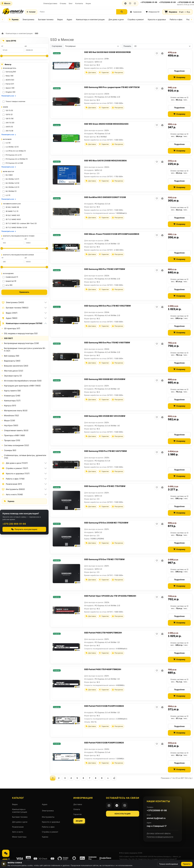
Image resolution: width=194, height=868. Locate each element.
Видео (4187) (10, 313)
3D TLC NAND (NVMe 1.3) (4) (16, 227)
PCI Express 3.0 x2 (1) (14, 155)
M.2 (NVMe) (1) (11, 191)
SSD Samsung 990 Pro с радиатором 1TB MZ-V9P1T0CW (112, 87)
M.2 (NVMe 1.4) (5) (12, 183)
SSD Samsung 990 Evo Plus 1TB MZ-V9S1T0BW (107, 343)
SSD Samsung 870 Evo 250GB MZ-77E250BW (106, 523)
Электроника (28, 19)
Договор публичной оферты (159, 833)
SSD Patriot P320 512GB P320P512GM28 (104, 706)
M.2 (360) (9, 175)
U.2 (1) (8, 195)
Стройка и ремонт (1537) (15, 468)
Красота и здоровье (157, 19)
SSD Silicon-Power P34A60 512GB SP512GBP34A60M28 (112, 234)
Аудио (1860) (10, 318)
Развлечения (18, 827)
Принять (187, 864)
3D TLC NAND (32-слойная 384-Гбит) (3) (21, 223)
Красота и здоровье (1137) (16, 474)
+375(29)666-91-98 (149, 2)
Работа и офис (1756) (13, 479)
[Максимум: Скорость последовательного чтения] (47, 248)
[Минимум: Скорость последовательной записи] (2, 267)
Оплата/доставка (50, 3)
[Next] (191, 20)
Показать (127, 46)
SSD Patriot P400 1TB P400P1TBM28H (103, 669)
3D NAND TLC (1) (12, 211)
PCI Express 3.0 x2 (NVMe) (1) (17, 159)
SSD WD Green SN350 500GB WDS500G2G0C (106, 124)
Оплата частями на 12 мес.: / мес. (179, 99)
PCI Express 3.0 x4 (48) (14, 163)
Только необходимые (169, 864)
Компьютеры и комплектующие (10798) (22, 323)
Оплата (77, 809)
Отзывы (63, 3)
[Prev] (3, 20)
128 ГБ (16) (10, 119)
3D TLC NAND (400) (13, 219)
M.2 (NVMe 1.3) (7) (12, 179)
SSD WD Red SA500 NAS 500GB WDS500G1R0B (107, 52)
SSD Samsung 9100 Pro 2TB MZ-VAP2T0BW (106, 451)
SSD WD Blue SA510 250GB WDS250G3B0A (105, 161)
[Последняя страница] (114, 778)
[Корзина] (177, 12)
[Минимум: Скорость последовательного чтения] (2, 248)
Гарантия (77, 814)
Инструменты (48, 817)
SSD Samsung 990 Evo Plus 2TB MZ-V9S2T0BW (108, 306)
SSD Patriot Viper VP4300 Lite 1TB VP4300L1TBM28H (110, 596)
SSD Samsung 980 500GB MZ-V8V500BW (105, 379)
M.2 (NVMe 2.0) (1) (12, 187)
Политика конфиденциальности (160, 837)
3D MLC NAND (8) (12, 207)
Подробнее (179, 71)
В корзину (179, 77)
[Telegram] (117, 805)
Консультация (123, 814)
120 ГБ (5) (9, 110)
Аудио (69, 19)
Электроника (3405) (13, 302)
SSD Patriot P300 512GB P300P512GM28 (104, 743)
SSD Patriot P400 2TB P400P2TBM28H (103, 633)
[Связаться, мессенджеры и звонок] (6, 853)
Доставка (78, 804)
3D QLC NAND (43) (13, 215)
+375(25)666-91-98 (186, 2)
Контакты (79, 3)
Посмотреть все (9, 96)
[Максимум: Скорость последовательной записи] (47, 267)
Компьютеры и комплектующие (90, 19)
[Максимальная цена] (47, 56)
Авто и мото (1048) (12, 494)
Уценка (14, 19)
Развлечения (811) (12, 484)
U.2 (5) (8, 143)
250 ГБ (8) (9, 131)
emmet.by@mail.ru (156, 818)
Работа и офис (176, 19)
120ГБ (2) (9, 114)
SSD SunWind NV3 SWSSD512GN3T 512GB (105, 197)
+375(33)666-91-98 (167, 2)
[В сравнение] (162, 53)
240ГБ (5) (9, 127)
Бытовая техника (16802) (15, 308)
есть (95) (9, 285)
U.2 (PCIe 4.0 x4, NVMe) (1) (16, 151)
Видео (60, 19)
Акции (88, 3)
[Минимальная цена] (1, 56)
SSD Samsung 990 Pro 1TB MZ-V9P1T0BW (105, 269)
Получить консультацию (24, 529)
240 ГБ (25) (10, 123)
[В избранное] (157, 53)
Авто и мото (18, 832)
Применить (24, 292)
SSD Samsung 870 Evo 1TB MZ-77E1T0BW (104, 559)
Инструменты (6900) (13, 489)
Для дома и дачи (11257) (15, 463)
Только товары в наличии (15, 101)
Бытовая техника (46, 19)
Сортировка (57, 46)
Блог (71, 3)
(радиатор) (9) (11, 281)
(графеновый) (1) (12, 277)
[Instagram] (109, 805)
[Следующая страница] (108, 778)
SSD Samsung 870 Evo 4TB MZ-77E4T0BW (105, 486)
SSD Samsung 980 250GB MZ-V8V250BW (105, 416)
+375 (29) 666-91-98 (14, 524)
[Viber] (125, 805)
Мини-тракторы (19, 837)
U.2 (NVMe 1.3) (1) (12, 147)
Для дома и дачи (116, 19)
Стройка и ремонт (136, 19)
